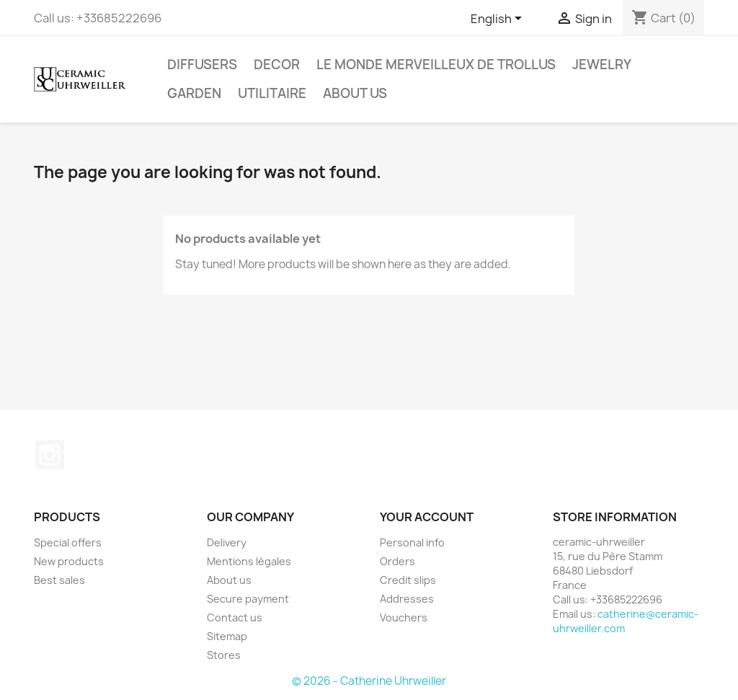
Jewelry (602, 65)
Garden (194, 93)
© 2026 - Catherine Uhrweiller (369, 681)
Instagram (50, 455)
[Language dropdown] (499, 19)
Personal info (412, 542)
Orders (397, 561)
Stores (224, 655)
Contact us (235, 617)
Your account (427, 517)
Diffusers (202, 65)
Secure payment (248, 599)
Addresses (407, 599)
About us (355, 93)
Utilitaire (272, 93)
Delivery (227, 542)
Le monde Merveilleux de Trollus (436, 65)
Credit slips (408, 580)
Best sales (59, 580)
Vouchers (404, 617)
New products (69, 561)
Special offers (68, 542)
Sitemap (227, 636)
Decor (277, 65)
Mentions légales (249, 561)
